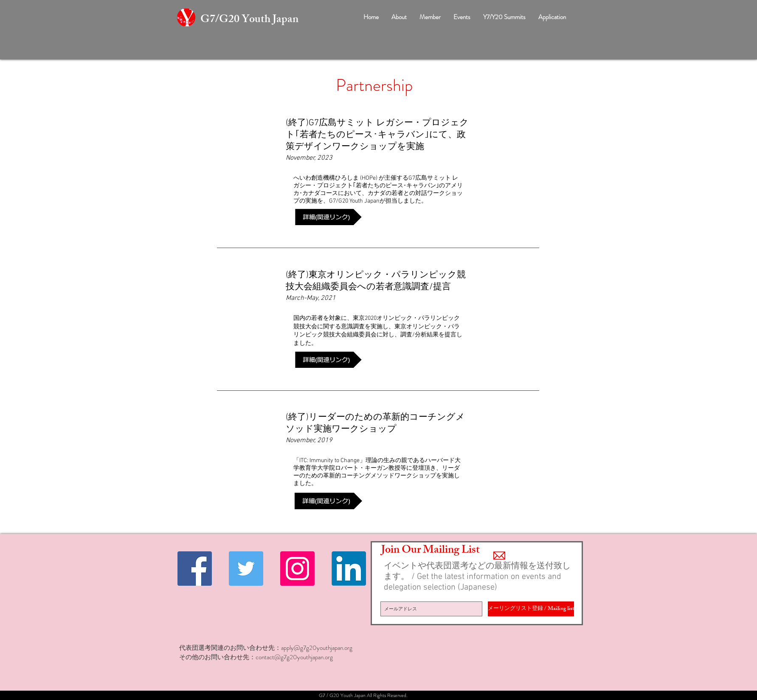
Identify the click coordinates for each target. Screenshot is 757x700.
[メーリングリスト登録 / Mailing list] (531, 609)
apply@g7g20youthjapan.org (317, 648)
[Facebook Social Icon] (195, 569)
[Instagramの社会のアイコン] (297, 569)
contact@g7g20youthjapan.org (294, 657)
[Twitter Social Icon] (246, 569)
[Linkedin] (349, 569)
